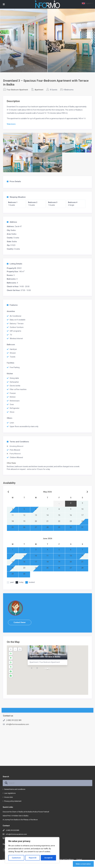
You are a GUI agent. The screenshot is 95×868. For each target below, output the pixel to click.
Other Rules (11, 463)
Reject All (33, 858)
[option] (24, 40)
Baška (13, 230)
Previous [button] (4, 41)
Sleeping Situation (16, 197)
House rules (8, 797)
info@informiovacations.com (18, 724)
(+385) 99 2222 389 (14, 720)
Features (12, 305)
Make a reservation (83, 864)
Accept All (48, 858)
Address (12, 222)
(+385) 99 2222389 (12, 830)
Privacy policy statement (13, 801)
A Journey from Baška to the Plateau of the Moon (20, 820)
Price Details (14, 181)
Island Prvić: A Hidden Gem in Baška (16, 816)
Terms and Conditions (18, 442)
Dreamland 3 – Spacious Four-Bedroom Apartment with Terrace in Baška (48, 655)
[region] (32, 850)
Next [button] (91, 41)
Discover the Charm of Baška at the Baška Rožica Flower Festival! (26, 812)
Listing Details (14, 264)
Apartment (39, 90)
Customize (16, 858)
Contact (79, 859)
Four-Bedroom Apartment (17, 90)
